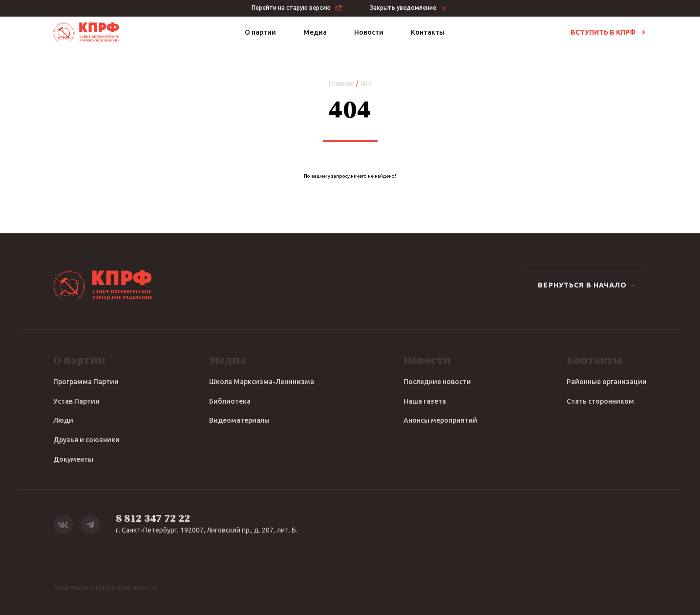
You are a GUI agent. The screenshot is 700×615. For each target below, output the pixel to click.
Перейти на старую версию (297, 8)
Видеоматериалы (239, 420)
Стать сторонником (600, 401)
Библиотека (230, 401)
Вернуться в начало (588, 285)
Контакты (428, 32)
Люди (63, 420)
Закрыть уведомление (409, 8)
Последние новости (437, 382)
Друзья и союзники (86, 440)
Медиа (315, 32)
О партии (260, 32)
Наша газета (425, 401)
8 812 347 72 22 (153, 519)
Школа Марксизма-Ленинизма (262, 382)
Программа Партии (86, 382)
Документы (73, 459)
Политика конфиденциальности (106, 588)
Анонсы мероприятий (440, 420)
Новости (369, 32)
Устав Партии (76, 401)
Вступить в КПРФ (609, 32)
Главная (341, 83)
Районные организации (607, 382)
